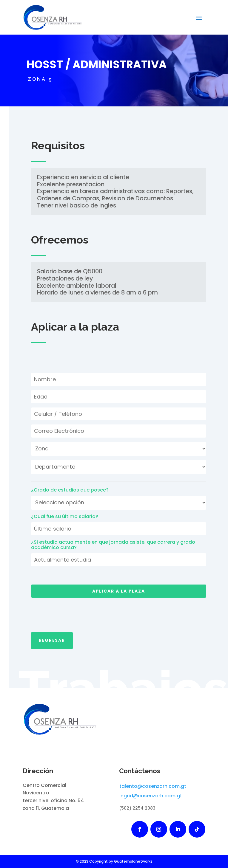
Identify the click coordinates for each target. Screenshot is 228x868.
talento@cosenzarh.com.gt (153, 786)
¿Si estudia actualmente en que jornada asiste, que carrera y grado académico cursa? (113, 545)
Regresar (52, 635)
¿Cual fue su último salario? (65, 517)
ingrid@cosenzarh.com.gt (151, 796)
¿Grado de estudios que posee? (70, 490)
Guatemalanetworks (133, 861)
